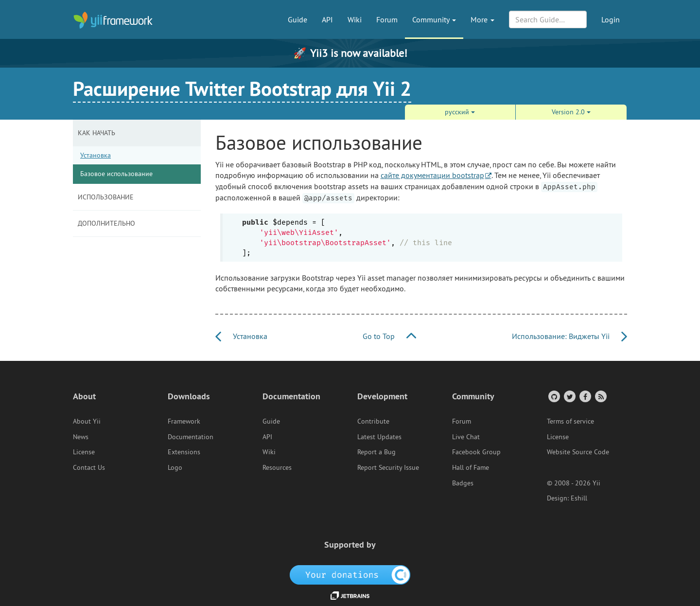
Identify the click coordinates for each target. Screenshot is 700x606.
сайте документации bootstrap (432, 175)
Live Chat (466, 437)
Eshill (579, 498)
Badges (463, 483)
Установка (96, 155)
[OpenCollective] (350, 574)
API (327, 19)
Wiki (355, 19)
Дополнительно (106, 223)
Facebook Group (476, 452)
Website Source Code (578, 452)
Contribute (373, 421)
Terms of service (570, 421)
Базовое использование (116, 174)
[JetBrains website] (350, 595)
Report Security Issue (388, 467)
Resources (277, 467)
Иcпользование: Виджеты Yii (569, 336)
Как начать (96, 133)
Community (434, 19)
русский (460, 112)
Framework (184, 421)
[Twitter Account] (569, 396)
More (482, 19)
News (81, 437)
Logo (175, 467)
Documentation (191, 437)
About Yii (87, 421)
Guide (297, 19)
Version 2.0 (571, 112)
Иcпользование (106, 197)
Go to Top (389, 336)
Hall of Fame (471, 467)
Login (611, 19)
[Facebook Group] (585, 396)
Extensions (184, 452)
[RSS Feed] (600, 396)
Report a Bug (376, 452)
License (84, 452)
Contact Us (89, 467)
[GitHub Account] (553, 396)
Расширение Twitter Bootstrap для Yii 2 (242, 89)
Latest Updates (379, 437)
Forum (387, 19)
